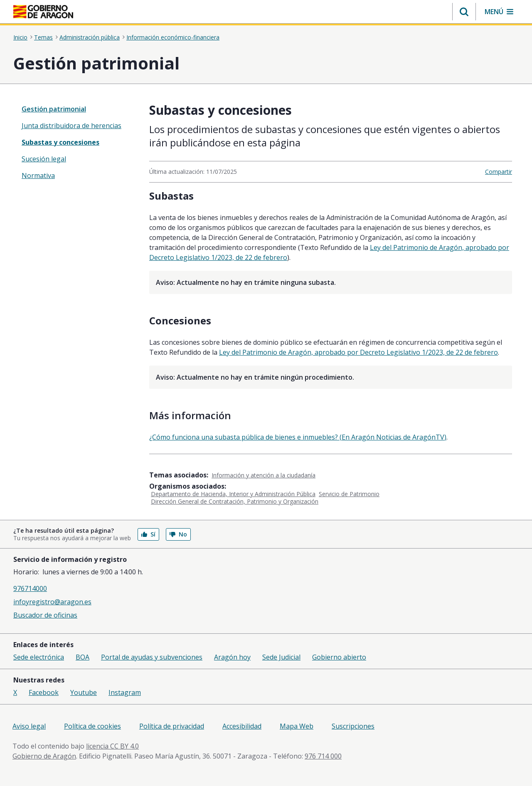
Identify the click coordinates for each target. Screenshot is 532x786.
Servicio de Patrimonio (349, 494)
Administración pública (90, 37)
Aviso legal (29, 726)
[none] (75, 109)
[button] (464, 12)
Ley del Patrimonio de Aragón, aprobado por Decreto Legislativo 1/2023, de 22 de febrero (358, 352)
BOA (83, 657)
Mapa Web (297, 726)
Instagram (125, 692)
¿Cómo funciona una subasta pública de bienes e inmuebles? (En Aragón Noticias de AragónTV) (298, 437)
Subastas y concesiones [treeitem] (60, 142)
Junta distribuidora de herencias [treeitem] (71, 126)
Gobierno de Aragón (44, 756)
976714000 (30, 588)
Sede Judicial (281, 657)
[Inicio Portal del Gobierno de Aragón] (43, 12)
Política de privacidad (172, 726)
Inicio (20, 37)
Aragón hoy (232, 657)
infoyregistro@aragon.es (52, 602)
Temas (43, 37)
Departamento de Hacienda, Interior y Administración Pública (233, 494)
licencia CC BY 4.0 (112, 746)
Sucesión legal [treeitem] (44, 159)
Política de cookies (92, 726)
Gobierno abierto (339, 657)
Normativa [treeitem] (38, 175)
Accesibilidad (242, 726)
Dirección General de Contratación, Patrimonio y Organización (235, 501)
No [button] (178, 534)
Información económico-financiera (173, 37)
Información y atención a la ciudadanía (264, 475)
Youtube (84, 692)
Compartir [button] (499, 172)
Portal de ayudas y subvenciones (152, 657)
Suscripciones (353, 726)
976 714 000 (323, 756)
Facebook (44, 692)
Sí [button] (148, 534)
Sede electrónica (39, 657)
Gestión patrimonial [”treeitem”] (54, 109)
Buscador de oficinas (45, 615)
